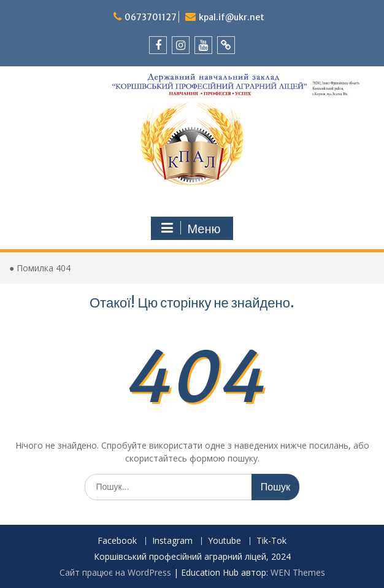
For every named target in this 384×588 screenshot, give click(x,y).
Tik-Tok (271, 541)
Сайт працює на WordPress (115, 572)
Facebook (117, 541)
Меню (190, 228)
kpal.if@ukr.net (232, 17)
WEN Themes (298, 572)
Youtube (225, 541)
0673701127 (151, 17)
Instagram (172, 541)
